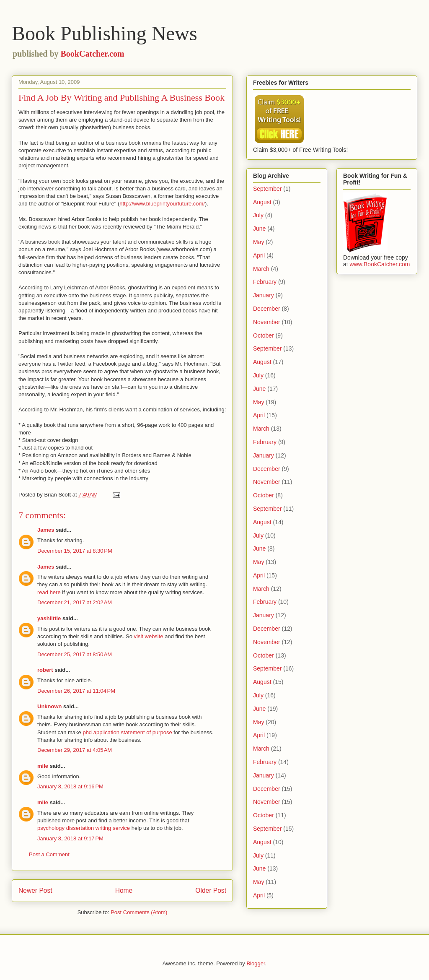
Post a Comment (49, 854)
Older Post (211, 890)
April (259, 255)
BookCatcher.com (93, 54)
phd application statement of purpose (127, 732)
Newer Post (35, 890)
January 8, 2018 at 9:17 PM (70, 838)
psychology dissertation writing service (84, 828)
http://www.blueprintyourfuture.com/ (162, 204)
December (267, 309)
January (264, 295)
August (262, 202)
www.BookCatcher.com (380, 264)
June (259, 229)
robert (45, 670)
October (264, 335)
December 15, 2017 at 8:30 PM (75, 551)
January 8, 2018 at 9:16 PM (70, 786)
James (46, 530)
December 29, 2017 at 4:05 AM (75, 750)
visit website (149, 636)
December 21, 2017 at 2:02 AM (75, 602)
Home (124, 890)
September (267, 189)
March (261, 269)
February (265, 282)
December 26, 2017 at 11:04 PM (76, 691)
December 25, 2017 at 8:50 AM (75, 654)
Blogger (256, 963)
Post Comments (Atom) (139, 912)
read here (49, 592)
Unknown (50, 706)
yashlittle (49, 618)
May (258, 242)
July (258, 215)
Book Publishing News (105, 33)
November (267, 322)
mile (43, 766)
